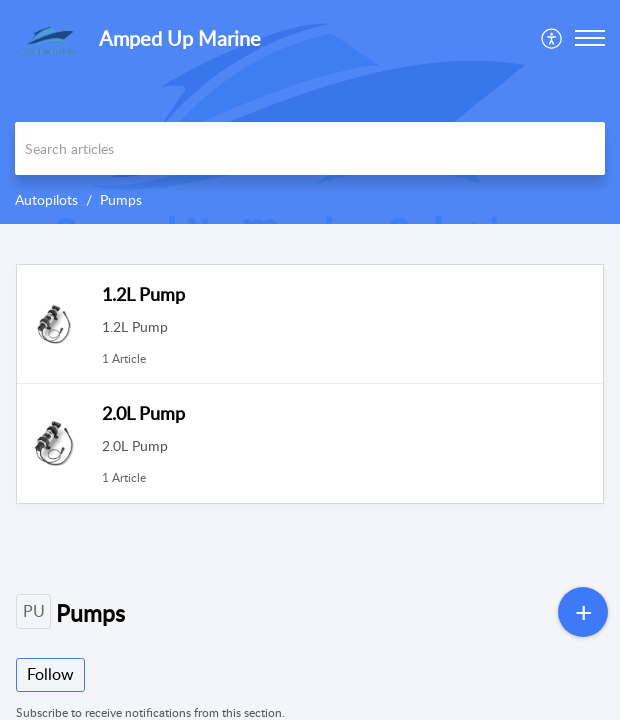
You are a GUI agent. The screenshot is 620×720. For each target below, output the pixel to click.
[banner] (310, 112)
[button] (552, 38)
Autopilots (46, 199)
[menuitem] (552, 38)
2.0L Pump (143, 413)
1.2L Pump (143, 294)
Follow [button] (50, 674)
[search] (310, 148)
